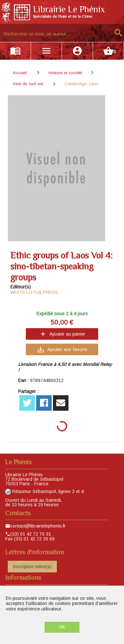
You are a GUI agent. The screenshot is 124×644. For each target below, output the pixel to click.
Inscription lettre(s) (32, 567)
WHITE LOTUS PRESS (34, 292)
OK (62, 627)
